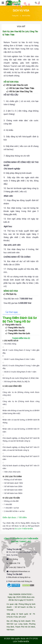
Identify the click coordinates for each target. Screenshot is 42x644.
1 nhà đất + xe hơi (12, 508)
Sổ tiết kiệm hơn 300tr (13, 490)
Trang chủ (15, 16)
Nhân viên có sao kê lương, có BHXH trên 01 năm (21, 430)
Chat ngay (11, 312)
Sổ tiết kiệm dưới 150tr (14, 483)
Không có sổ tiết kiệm (13, 480)
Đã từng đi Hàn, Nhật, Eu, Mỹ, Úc (17, 381)
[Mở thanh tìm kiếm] (36, 3)
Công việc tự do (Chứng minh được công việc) (21, 403)
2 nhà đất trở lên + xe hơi (14, 511)
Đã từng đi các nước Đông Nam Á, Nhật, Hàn (21, 378)
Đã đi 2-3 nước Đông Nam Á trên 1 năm (20, 372)
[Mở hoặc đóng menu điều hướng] (3, 3)
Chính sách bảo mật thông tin (20, 581)
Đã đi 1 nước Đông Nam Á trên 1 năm (19, 359)
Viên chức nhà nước (12, 472)
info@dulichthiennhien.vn (20, 571)
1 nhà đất (8, 504)
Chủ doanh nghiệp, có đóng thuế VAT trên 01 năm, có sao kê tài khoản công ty (21, 449)
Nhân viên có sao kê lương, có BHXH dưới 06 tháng (21, 421)
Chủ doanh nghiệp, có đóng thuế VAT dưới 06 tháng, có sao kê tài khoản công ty (21, 440)
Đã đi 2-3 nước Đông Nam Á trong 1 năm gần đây (21, 367)
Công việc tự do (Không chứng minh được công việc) (21, 394)
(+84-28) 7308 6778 (17, 567)
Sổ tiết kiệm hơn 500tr (13, 493)
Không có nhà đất (11, 501)
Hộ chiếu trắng (10, 344)
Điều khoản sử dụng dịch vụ (19, 577)
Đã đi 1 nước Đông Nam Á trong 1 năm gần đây (21, 352)
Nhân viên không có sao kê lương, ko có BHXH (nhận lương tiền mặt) (21, 412)
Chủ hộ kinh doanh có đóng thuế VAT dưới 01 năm (21, 458)
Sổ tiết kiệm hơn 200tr (13, 486)
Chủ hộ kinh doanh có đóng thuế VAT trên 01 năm (21, 467)
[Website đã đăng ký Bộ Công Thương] (14, 585)
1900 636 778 (14, 563)
